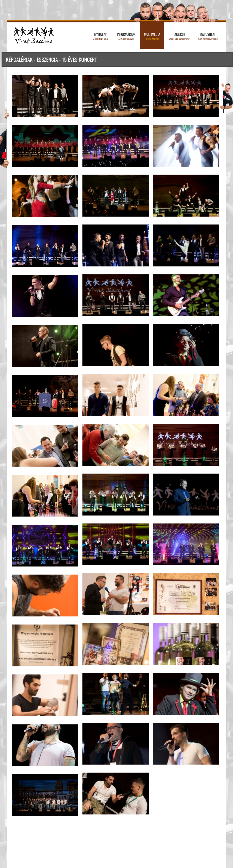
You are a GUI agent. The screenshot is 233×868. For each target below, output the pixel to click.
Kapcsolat (208, 36)
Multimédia (152, 36)
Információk (126, 36)
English (179, 36)
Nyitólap (101, 36)
